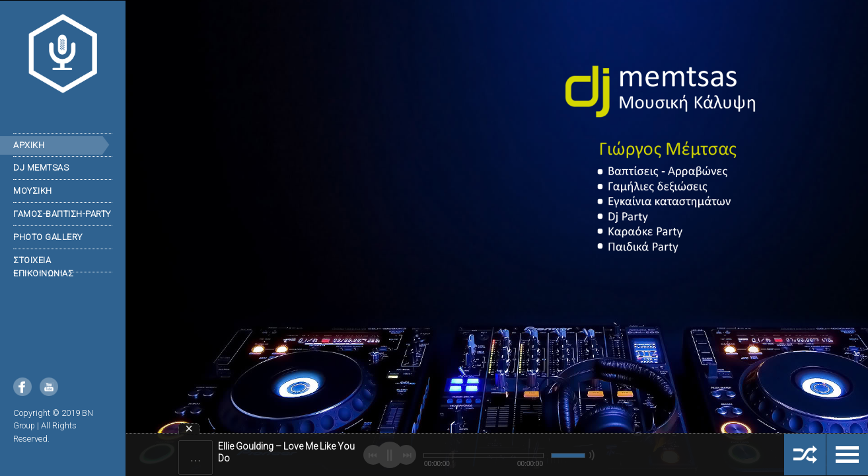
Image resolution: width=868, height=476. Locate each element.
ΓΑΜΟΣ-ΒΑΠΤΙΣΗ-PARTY (62, 214)
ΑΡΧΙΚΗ (29, 145)
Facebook (22, 387)
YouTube (49, 387)
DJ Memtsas (41, 168)
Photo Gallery (48, 237)
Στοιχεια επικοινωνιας (43, 267)
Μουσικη (33, 191)
